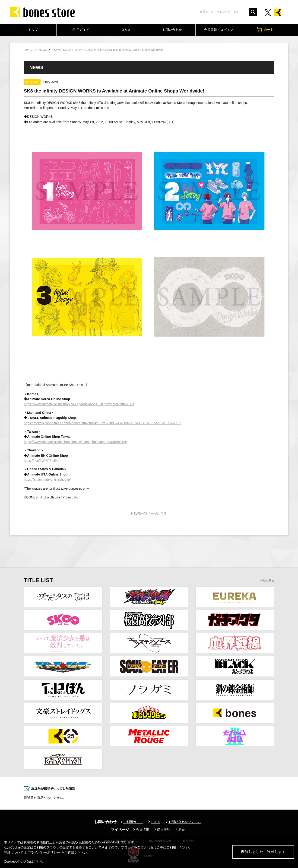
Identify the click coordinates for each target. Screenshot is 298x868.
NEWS (43, 50)
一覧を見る (267, 581)
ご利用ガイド (79, 30)
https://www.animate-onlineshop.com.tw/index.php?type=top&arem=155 (75, 442)
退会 (181, 830)
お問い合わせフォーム (185, 822)
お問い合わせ (172, 30)
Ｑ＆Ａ (126, 30)
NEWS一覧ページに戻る (149, 514)
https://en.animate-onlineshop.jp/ (47, 479)
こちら (38, 862)
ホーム (29, 50)
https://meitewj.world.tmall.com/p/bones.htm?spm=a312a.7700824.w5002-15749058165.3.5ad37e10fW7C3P (102, 423)
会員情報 (143, 830)
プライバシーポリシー (44, 852)
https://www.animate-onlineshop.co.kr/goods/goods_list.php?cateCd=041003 (79, 404)
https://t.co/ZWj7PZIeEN (41, 461)
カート (265, 30)
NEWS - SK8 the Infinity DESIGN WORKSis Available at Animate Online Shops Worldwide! (108, 50)
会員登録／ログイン (219, 30)
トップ (33, 30)
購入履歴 (164, 830)
